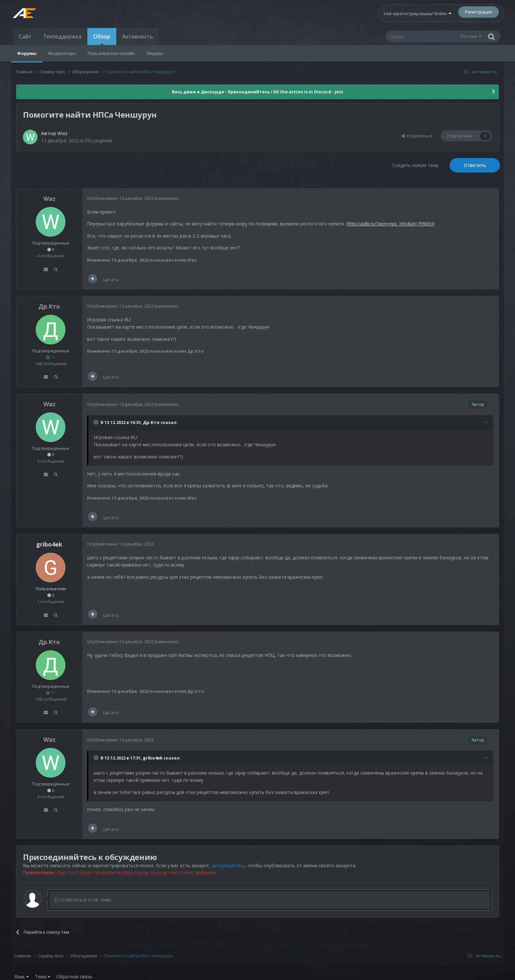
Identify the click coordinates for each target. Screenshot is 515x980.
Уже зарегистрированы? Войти (417, 13)
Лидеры (155, 53)
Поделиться (417, 136)
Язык (22, 977)
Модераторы (62, 53)
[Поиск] (422, 36)
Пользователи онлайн (111, 53)
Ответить (475, 165)
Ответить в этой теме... (84, 900)
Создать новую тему (415, 165)
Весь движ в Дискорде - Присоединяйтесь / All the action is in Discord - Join (257, 92)
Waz (63, 133)
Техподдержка (62, 36)
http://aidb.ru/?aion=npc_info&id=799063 (390, 224)
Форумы (27, 53)
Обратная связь (74, 977)
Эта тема (468, 36)
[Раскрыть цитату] (97, 422)
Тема (43, 977)
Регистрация (479, 12)
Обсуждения (98, 140)
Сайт (25, 36)
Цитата (111, 280)
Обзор (102, 39)
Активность (138, 36)
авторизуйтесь (228, 865)
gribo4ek (153, 758)
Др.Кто (49, 306)
